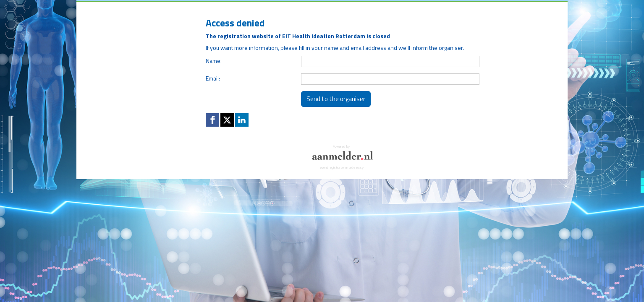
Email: (213, 78)
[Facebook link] (212, 120)
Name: (214, 61)
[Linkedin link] (242, 120)
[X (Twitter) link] (227, 120)
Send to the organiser (336, 99)
